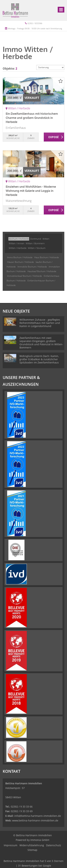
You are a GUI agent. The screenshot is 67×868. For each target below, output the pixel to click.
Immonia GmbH (40, 840)
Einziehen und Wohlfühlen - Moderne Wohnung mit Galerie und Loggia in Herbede (31, 191)
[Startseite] (15, 10)
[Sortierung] (50, 67)
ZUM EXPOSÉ (54, 137)
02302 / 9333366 (35, 23)
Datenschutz (54, 845)
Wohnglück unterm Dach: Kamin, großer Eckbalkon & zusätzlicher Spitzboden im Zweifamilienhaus (39, 359)
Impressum (11, 845)
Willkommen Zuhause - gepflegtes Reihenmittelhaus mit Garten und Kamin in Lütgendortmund (40, 323)
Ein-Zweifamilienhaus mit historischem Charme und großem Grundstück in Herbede (32, 118)
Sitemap (32, 850)
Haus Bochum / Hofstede (47, 257)
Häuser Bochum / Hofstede (21, 262)
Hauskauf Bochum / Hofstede (42, 271)
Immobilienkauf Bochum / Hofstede (25, 276)
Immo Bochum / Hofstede (20, 257)
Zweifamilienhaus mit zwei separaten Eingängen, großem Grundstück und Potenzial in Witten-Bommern (41, 343)
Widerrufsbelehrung (32, 845)
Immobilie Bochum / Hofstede (32, 267)
